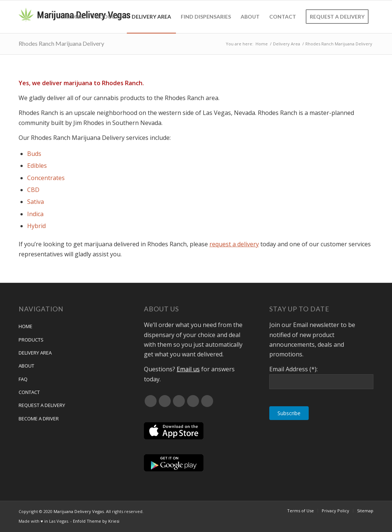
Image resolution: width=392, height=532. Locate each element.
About (26, 366)
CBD (33, 190)
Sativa (36, 202)
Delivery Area (35, 353)
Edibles (37, 166)
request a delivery (234, 244)
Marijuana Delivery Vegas (79, 511)
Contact (29, 392)
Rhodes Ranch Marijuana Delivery (61, 43)
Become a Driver (39, 419)
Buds (34, 154)
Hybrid (36, 226)
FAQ (23, 379)
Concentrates (46, 178)
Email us (188, 369)
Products (31, 340)
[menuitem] (75, 17)
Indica (35, 214)
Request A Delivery (42, 405)
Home (25, 326)
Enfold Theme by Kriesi (96, 521)
